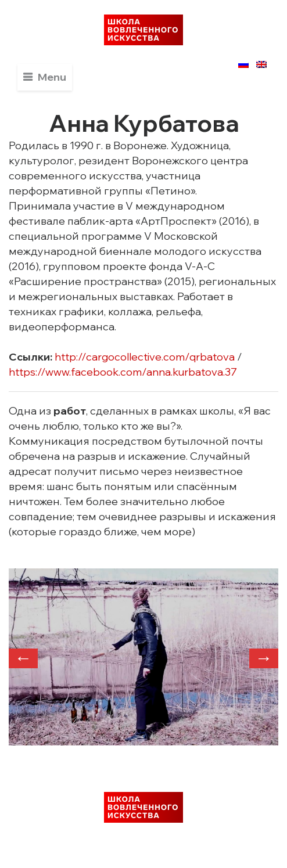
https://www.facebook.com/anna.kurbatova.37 (123, 372)
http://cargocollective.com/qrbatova (145, 357)
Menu (52, 77)
